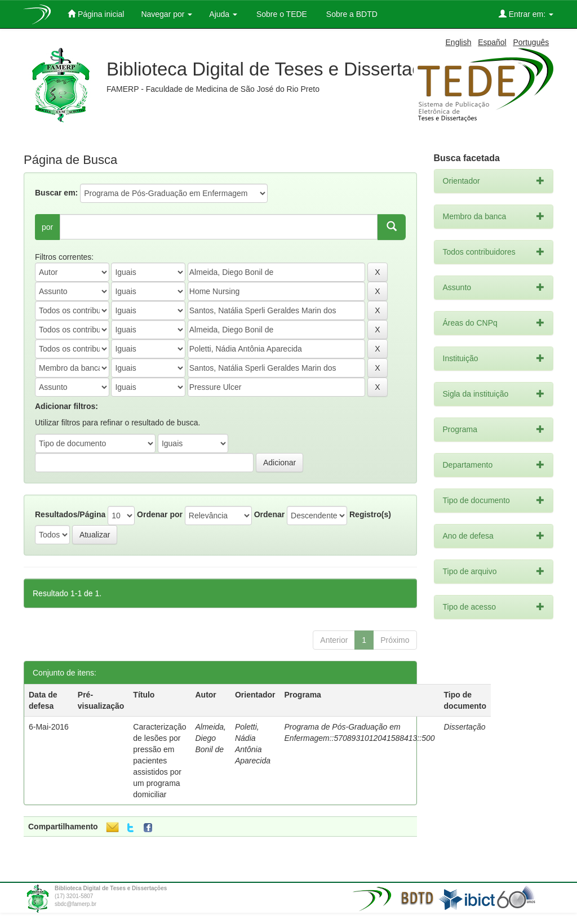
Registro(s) (370, 514)
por (47, 227)
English (459, 42)
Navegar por (167, 14)
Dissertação (465, 727)
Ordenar (269, 514)
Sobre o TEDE (281, 14)
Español (492, 42)
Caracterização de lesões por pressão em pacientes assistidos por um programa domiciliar (159, 761)
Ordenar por (160, 514)
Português (531, 42)
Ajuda (223, 14)
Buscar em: (56, 193)
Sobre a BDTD (351, 14)
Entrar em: (526, 14)
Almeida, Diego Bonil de (210, 738)
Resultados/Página (70, 514)
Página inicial (96, 14)
